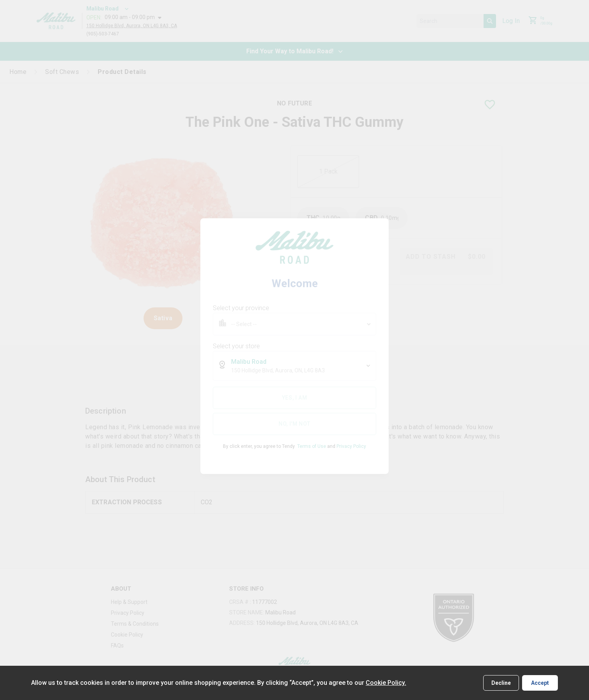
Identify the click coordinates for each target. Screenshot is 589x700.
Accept (540, 683)
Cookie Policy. (386, 683)
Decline (501, 683)
